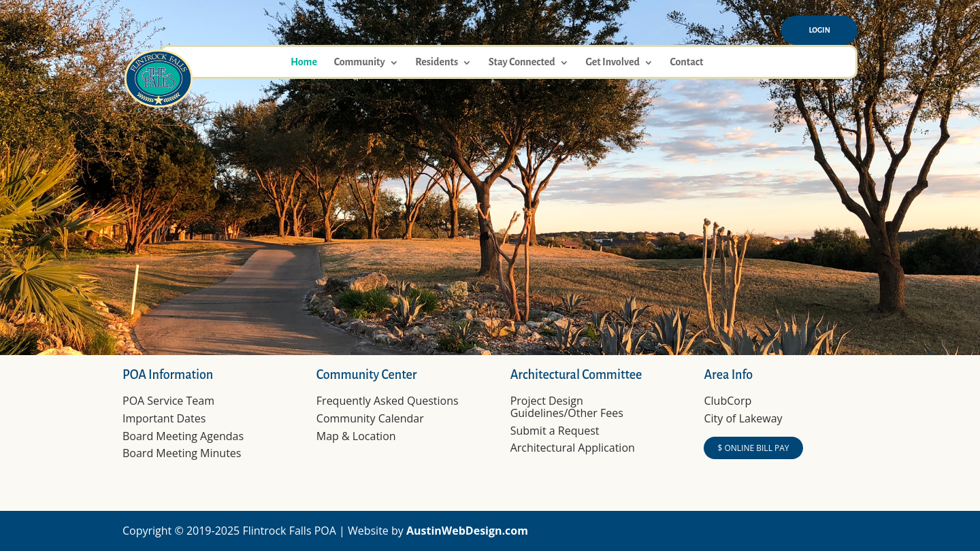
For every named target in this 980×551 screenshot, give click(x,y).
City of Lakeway (743, 418)
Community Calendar (370, 418)
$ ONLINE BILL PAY (753, 448)
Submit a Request (555, 431)
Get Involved (612, 62)
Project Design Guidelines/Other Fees (567, 407)
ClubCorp (728, 401)
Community (360, 62)
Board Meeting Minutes (182, 453)
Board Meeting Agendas (183, 436)
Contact (686, 62)
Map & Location (356, 436)
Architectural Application (573, 448)
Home (304, 62)
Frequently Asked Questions (388, 401)
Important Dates (164, 418)
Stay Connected (522, 62)
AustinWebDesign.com (467, 531)
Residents (437, 62)
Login (819, 30)
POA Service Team (168, 401)
